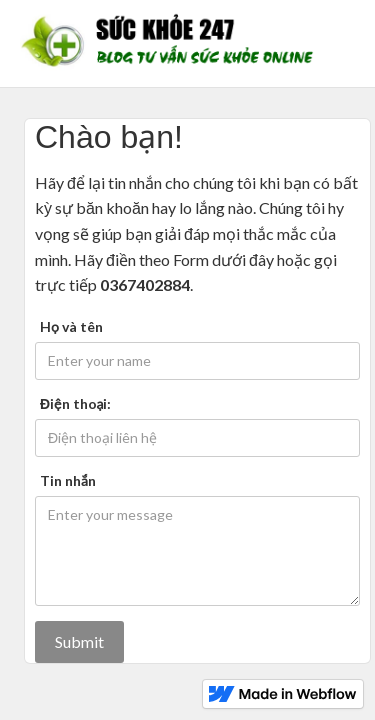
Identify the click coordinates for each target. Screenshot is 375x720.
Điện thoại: (75, 403)
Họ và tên (71, 326)
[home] (172, 43)
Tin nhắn (68, 480)
